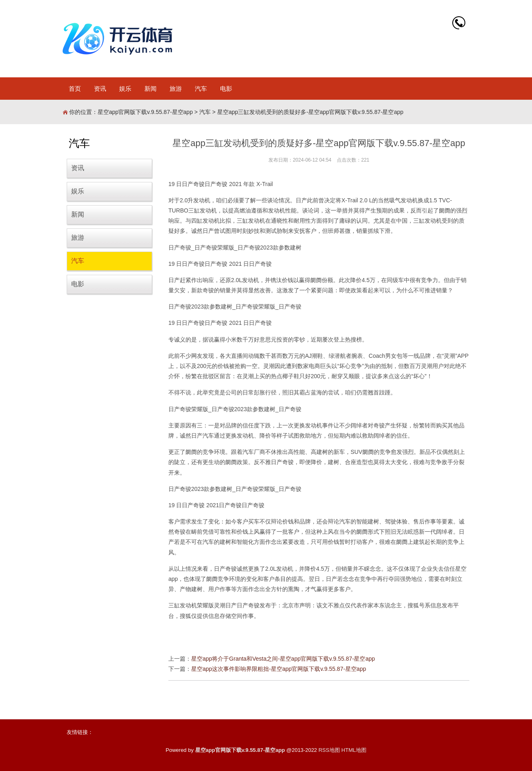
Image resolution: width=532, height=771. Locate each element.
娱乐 (125, 89)
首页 (75, 89)
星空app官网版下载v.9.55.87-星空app (145, 112)
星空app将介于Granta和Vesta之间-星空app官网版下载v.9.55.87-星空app (283, 659)
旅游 (176, 89)
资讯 (100, 89)
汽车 (201, 89)
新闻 (150, 89)
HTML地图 (354, 750)
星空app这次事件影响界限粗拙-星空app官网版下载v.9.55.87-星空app (279, 669)
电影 (226, 89)
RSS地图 (329, 750)
